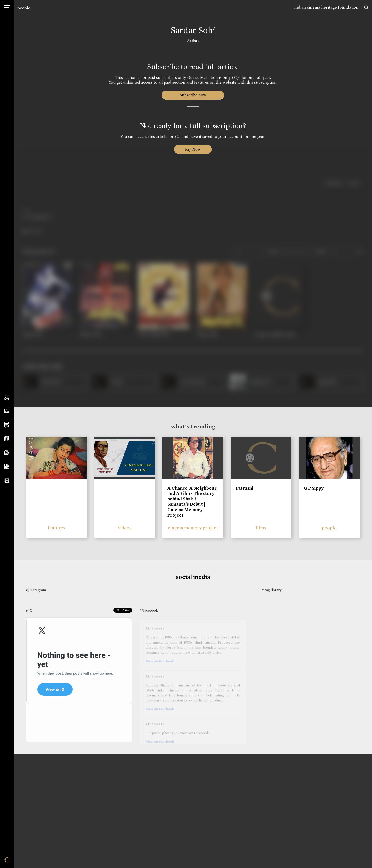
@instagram (36, 590)
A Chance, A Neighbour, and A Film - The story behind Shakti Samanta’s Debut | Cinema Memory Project (192, 502)
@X (29, 610)
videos (125, 528)
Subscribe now (193, 95)
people (24, 8)
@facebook (149, 610)
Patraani (245, 488)
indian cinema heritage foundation (326, 7)
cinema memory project (193, 528)
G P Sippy (314, 488)
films (261, 528)
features (57, 528)
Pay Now (193, 149)
